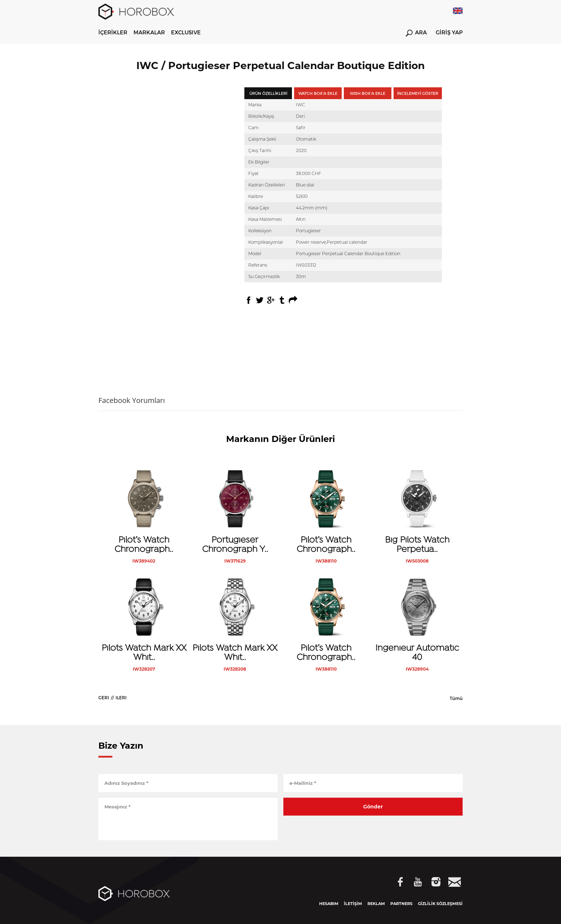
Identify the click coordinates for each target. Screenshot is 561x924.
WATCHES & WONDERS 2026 (245, 32)
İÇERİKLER (113, 32)
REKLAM (376, 904)
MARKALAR (149, 32)
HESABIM (329, 904)
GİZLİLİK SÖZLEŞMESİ (440, 904)
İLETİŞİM (353, 904)
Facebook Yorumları (132, 400)
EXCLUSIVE (186, 32)
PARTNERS (401, 904)
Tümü (456, 698)
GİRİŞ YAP (449, 33)
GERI (104, 697)
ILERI (121, 697)
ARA (416, 33)
